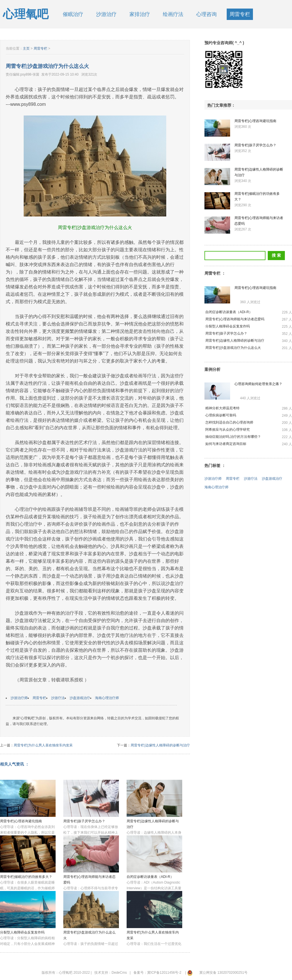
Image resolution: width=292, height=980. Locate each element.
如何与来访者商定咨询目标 (226, 444)
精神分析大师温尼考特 (222, 408)
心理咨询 (206, 14)
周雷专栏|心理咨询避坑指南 (21, 821)
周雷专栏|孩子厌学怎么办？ (84, 821)
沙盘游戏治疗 (80, 698)
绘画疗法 (173, 14)
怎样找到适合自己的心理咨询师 (229, 422)
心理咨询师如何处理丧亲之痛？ (258, 384)
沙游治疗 (106, 14)
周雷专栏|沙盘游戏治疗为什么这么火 (233, 348)
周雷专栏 (240, 14)
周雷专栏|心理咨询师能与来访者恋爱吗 (235, 319)
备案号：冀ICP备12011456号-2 (157, 973)
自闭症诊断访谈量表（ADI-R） (150, 877)
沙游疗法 (58, 698)
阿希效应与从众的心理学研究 (228, 430)
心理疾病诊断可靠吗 (221, 415)
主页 (26, 48)
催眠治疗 (73, 14)
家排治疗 (140, 14)
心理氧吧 (26, 14)
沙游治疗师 (19, 698)
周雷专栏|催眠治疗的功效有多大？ (26, 877)
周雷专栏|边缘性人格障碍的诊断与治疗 (160, 745)
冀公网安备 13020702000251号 (223, 973)
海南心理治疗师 (107, 698)
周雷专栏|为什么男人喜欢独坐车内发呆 (43, 745)
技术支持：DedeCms (110, 973)
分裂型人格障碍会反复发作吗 (22, 932)
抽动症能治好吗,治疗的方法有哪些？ (233, 437)
